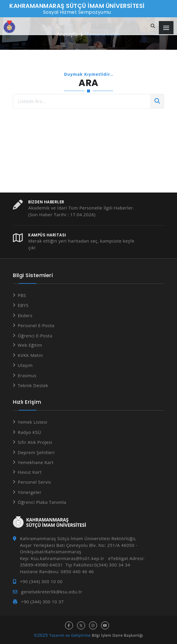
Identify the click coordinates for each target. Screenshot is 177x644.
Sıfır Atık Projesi (35, 442)
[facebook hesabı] (69, 625)
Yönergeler (30, 492)
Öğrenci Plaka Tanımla (42, 502)
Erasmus (27, 375)
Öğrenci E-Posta (35, 336)
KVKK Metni (30, 355)
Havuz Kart (30, 472)
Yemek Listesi (33, 422)
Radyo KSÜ (30, 432)
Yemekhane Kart (36, 462)
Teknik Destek (33, 385)
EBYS (23, 305)
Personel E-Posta (36, 325)
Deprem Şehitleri (36, 452)
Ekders (25, 315)
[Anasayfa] (9, 27)
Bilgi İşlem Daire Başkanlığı (117, 635)
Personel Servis (35, 482)
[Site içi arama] (153, 26)
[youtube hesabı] (105, 625)
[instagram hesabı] (93, 625)
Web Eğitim (30, 345)
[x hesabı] (81, 625)
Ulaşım (25, 365)
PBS (22, 295)
